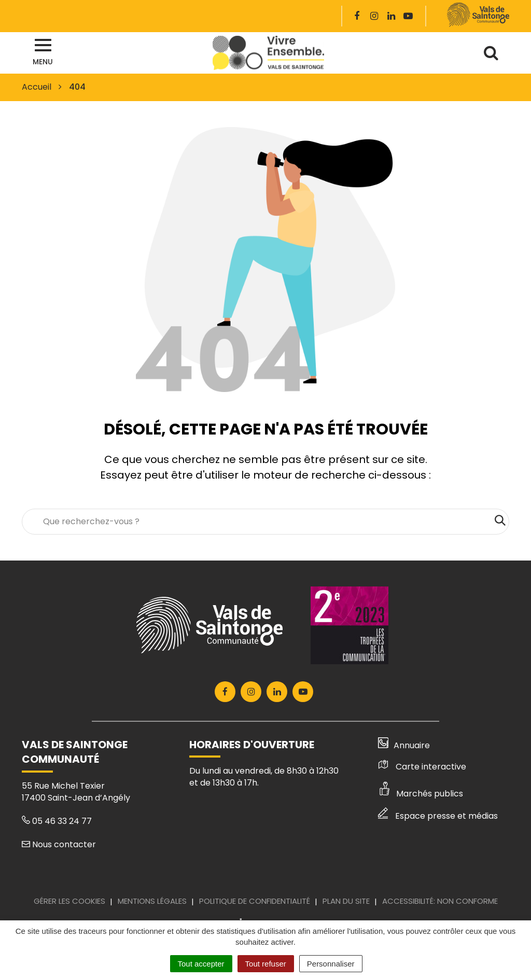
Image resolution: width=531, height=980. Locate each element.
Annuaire (404, 745)
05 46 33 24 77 (57, 821)
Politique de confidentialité (255, 901)
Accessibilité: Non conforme (440, 901)
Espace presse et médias (438, 816)
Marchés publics (421, 794)
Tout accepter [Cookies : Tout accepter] (201, 964)
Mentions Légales (152, 901)
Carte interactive (422, 767)
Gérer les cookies (69, 901)
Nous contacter (59, 844)
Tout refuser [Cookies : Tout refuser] (266, 964)
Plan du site (346, 901)
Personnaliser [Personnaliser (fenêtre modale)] (331, 964)
